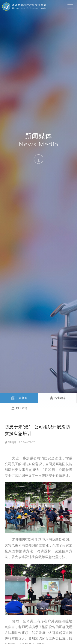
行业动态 (57, 398)
